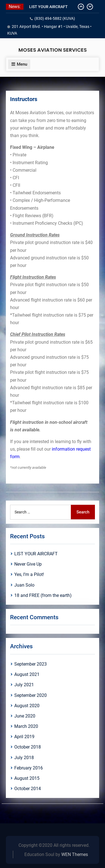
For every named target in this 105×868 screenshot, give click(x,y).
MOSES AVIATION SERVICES (53, 50)
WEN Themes (75, 854)
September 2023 (31, 664)
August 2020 (27, 706)
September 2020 (31, 695)
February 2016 (29, 768)
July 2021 (24, 685)
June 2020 (25, 716)
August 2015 (27, 778)
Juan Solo (24, 585)
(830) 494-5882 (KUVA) (55, 18)
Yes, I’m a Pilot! (29, 574)
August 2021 (27, 674)
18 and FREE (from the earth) (43, 595)
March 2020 (26, 726)
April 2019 (24, 737)
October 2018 (28, 747)
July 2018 (24, 758)
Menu (19, 64)
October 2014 (28, 789)
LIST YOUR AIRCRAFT (48, 7)
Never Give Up (28, 564)
